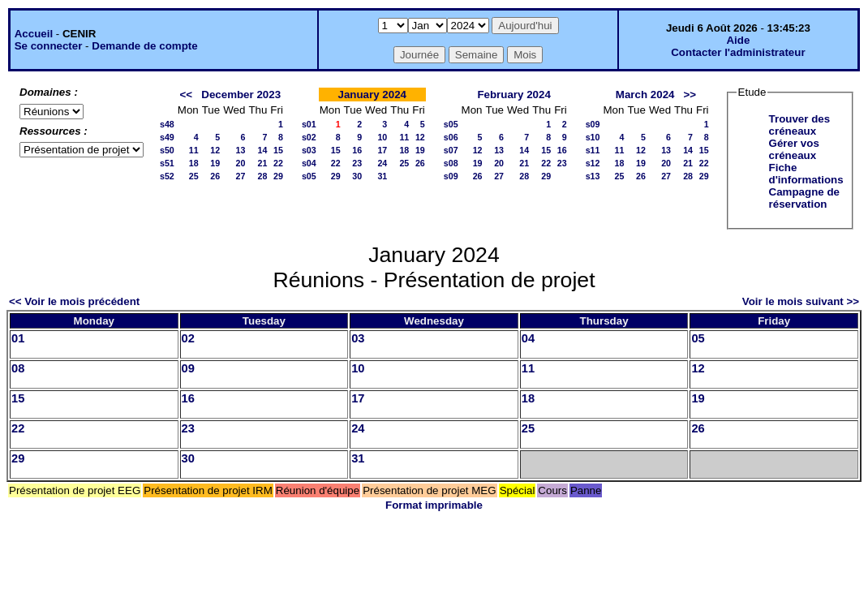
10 (382, 137)
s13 (593, 176)
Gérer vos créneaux (794, 149)
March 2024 (645, 95)
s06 (451, 137)
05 (698, 338)
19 (215, 163)
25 (194, 176)
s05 (309, 176)
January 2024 (372, 95)
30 (357, 176)
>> (690, 95)
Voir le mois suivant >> (801, 301)
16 (357, 150)
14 (262, 150)
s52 (167, 176)
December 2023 (241, 95)
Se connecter (49, 46)
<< (187, 95)
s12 (593, 163)
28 (262, 176)
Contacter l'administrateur (738, 52)
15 (278, 150)
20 (241, 163)
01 (18, 338)
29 (278, 176)
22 (278, 163)
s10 (593, 137)
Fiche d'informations (806, 174)
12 (215, 150)
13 (241, 150)
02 (188, 338)
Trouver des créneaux (800, 125)
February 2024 (513, 95)
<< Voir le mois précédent (74, 301)
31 (382, 176)
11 (194, 150)
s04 (309, 163)
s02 (309, 137)
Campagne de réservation (804, 198)
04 (528, 338)
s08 (451, 163)
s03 (309, 150)
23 (357, 163)
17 (382, 150)
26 (215, 176)
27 (241, 176)
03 (358, 338)
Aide (738, 40)
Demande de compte (144, 46)
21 (262, 163)
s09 (451, 176)
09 (188, 368)
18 (194, 163)
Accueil (34, 34)
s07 (451, 150)
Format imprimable (434, 505)
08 (18, 368)
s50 (167, 150)
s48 (167, 124)
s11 (593, 150)
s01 (309, 124)
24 (382, 163)
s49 (167, 137)
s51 (167, 163)
